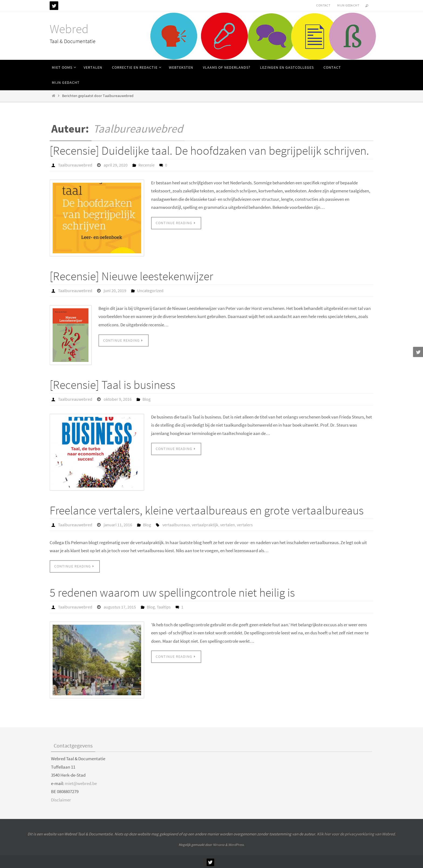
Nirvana (219, 844)
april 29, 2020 (116, 165)
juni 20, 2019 (115, 291)
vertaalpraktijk (205, 524)
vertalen (228, 524)
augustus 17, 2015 (120, 606)
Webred (69, 29)
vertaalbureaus (176, 524)
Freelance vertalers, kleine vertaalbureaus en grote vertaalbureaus (207, 510)
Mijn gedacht (348, 5)
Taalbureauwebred (138, 129)
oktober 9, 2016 (118, 399)
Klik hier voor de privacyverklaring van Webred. (356, 833)
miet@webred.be (81, 783)
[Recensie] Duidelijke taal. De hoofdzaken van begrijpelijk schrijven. (209, 151)
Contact (323, 5)
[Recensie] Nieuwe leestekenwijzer (131, 276)
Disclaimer (61, 799)
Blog (146, 399)
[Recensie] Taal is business (112, 384)
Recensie (146, 165)
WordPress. (236, 844)
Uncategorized (150, 291)
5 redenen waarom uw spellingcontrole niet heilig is (172, 592)
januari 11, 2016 (118, 524)
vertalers (245, 524)
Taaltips (164, 606)
